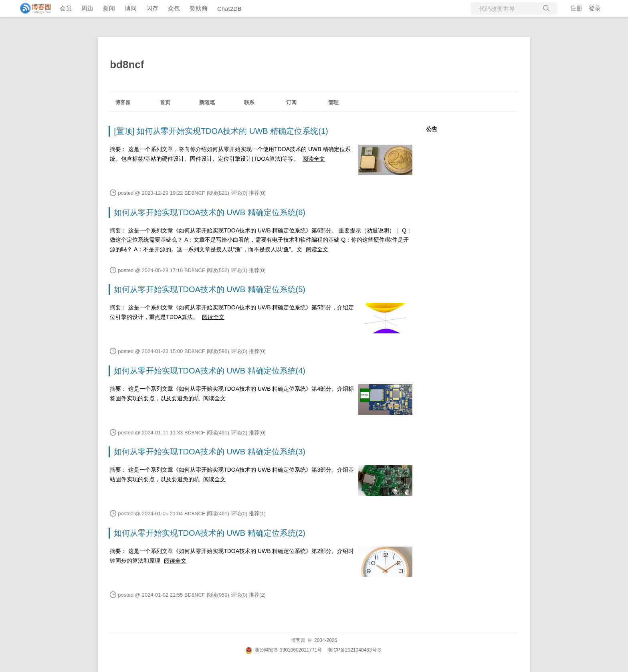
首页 (165, 102)
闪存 (152, 8)
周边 (87, 8)
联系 (249, 102)
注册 (576, 8)
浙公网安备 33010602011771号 (284, 650)
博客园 (123, 102)
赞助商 (199, 8)
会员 (66, 8)
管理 (333, 102)
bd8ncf (127, 65)
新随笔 (207, 102)
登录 (595, 8)
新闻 (109, 8)
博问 (131, 8)
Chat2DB (229, 9)
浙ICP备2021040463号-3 (354, 650)
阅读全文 (314, 159)
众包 (174, 8)
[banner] (32, 8)
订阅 (291, 102)
